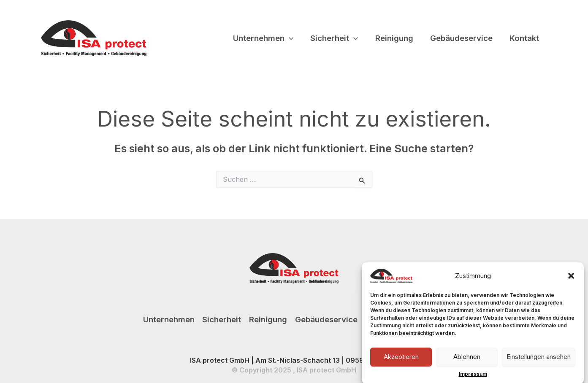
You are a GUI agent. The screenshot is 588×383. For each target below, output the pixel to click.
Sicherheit (334, 38)
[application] (289, 38)
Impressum (473, 377)
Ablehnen (467, 360)
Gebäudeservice (461, 38)
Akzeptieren (401, 360)
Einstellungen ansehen (539, 360)
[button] (571, 279)
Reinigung (394, 38)
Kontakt (524, 38)
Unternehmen (263, 38)
